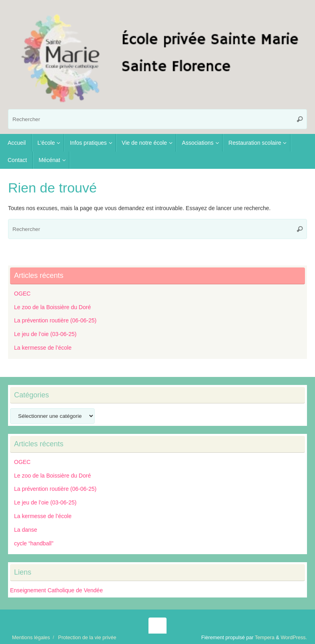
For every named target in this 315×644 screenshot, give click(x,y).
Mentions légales (31, 638)
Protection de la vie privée (87, 638)
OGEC (22, 294)
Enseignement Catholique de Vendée (56, 590)
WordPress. (294, 638)
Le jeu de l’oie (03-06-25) (45, 334)
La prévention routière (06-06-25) (55, 320)
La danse (26, 530)
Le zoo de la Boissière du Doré (52, 307)
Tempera (265, 638)
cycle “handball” (34, 543)
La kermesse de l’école (43, 348)
